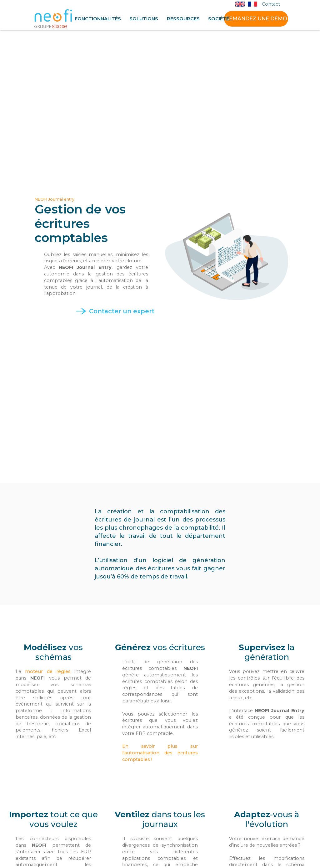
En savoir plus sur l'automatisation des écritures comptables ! (160, 753)
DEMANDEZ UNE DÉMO (256, 19)
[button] (98, 19)
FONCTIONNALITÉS (98, 19)
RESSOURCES (183, 19)
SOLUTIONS (144, 19)
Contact (271, 4)
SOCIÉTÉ (219, 19)
